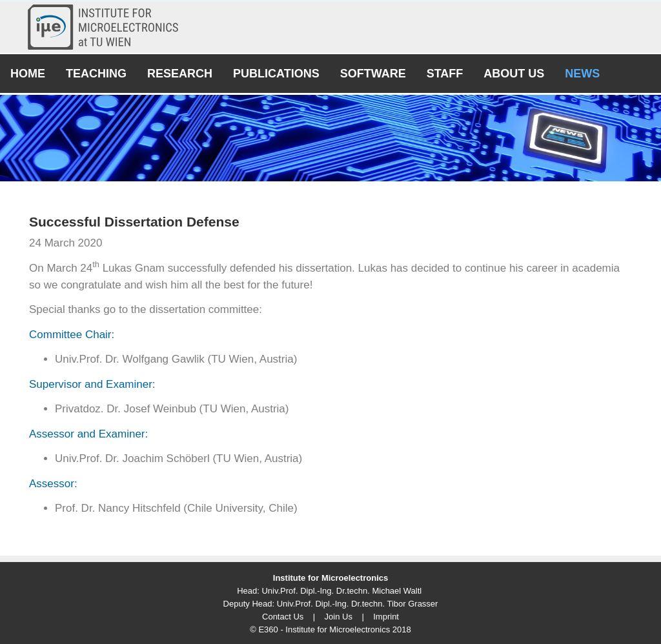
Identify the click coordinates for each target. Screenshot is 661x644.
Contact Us (283, 617)
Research (180, 74)
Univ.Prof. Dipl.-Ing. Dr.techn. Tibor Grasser (358, 604)
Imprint (386, 617)
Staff (445, 74)
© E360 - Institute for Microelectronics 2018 (330, 629)
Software (373, 74)
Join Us (339, 617)
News (582, 74)
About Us (514, 74)
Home (28, 74)
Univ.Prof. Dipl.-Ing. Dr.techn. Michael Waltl (341, 591)
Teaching (96, 74)
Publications (276, 74)
